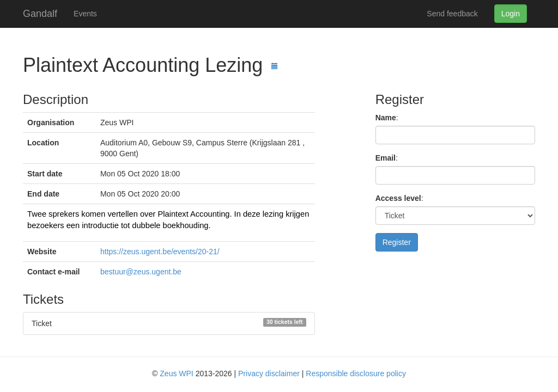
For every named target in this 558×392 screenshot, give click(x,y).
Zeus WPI (176, 373)
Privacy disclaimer (269, 373)
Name (386, 118)
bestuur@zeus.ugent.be (141, 272)
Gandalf (40, 12)
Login (511, 14)
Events (85, 14)
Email (386, 158)
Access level (398, 198)
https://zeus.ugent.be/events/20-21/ (160, 252)
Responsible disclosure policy (356, 373)
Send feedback (452, 14)
